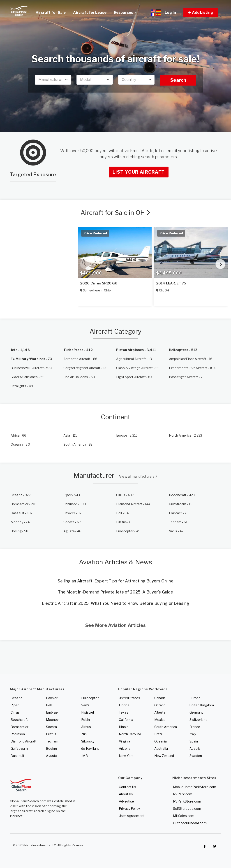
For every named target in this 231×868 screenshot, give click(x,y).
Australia (161, 748)
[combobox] (53, 80)
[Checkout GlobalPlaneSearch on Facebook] (205, 846)
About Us (126, 794)
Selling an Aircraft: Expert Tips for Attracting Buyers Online (115, 581)
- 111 (70, 435)
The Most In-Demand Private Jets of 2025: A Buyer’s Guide (116, 592)
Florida (124, 705)
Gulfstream (19, 748)
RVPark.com (183, 794)
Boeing (52, 748)
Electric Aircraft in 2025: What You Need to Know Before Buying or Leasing (115, 603)
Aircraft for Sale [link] (51, 13)
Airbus (86, 727)
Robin (85, 720)
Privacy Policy (129, 809)
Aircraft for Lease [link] (90, 13)
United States (129, 698)
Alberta (160, 712)
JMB (84, 756)
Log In (170, 13)
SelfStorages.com (187, 809)
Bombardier (20, 727)
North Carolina (130, 734)
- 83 (78, 444)
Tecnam (52, 741)
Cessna (16, 698)
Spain (194, 741)
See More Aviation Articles (115, 625)
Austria (195, 748)
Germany (196, 712)
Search (178, 80)
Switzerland (198, 720)
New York (126, 756)
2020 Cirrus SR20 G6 (99, 283)
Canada (160, 698)
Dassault (17, 756)
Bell (49, 705)
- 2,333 (186, 435)
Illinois (124, 727)
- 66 (18, 435)
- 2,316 (127, 435)
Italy (193, 734)
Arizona (125, 748)
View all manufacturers (138, 477)
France (195, 727)
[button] (201, 13)
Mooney (52, 720)
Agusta (52, 756)
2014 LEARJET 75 (171, 283)
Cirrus (15, 712)
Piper (15, 705)
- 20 (20, 444)
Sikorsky (88, 741)
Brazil (158, 734)
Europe (195, 698)
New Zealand (164, 756)
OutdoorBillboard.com (190, 823)
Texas (124, 712)
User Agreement (132, 816)
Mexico (160, 720)
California (126, 720)
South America (166, 727)
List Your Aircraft (139, 172)
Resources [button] (127, 12)
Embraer (53, 712)
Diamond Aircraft (24, 741)
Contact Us (127, 787)
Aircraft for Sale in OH (116, 213)
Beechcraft (19, 720)
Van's (85, 705)
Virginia (125, 741)
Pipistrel (88, 712)
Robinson (18, 734)
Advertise (126, 801)
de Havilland (90, 748)
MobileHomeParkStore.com (195, 787)
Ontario (160, 705)
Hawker (52, 698)
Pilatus (51, 734)
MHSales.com (184, 816)
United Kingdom (202, 705)
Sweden (196, 756)
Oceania (161, 741)
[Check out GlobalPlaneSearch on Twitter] (215, 846)
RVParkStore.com (187, 801)
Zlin (84, 734)
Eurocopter (90, 698)
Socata (52, 727)
